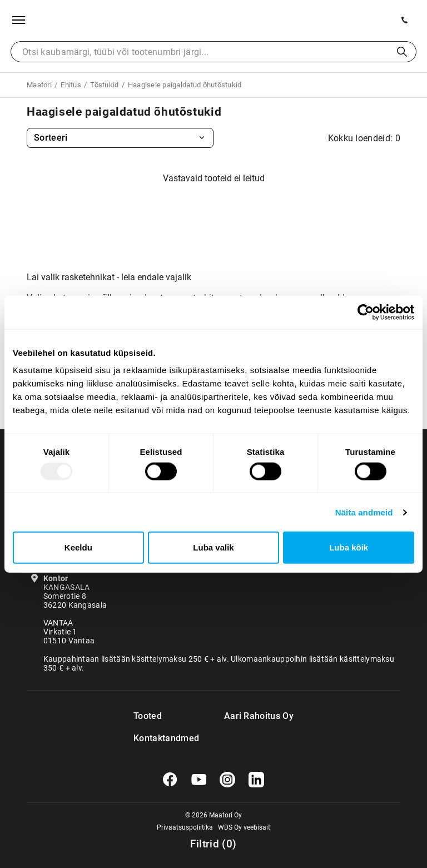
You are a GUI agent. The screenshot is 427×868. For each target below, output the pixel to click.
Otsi (402, 52)
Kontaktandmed (156, 738)
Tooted (148, 716)
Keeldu (78, 547)
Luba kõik (349, 547)
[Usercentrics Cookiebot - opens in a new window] (366, 312)
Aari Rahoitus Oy (259, 716)
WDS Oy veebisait (244, 827)
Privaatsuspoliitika (185, 827)
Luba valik (213, 547)
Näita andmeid (364, 512)
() (213, 844)
